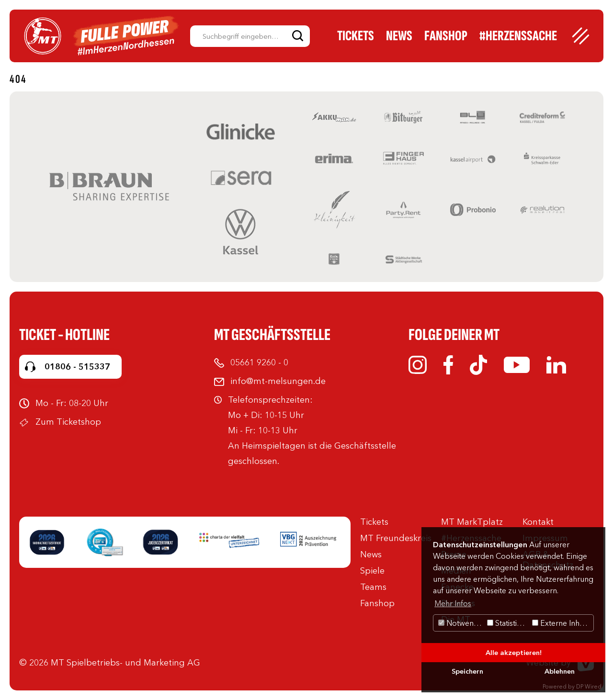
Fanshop (446, 36)
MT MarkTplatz (472, 522)
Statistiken (508, 623)
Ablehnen (560, 671)
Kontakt (538, 522)
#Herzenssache (518, 36)
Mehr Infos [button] (453, 603)
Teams (373, 587)
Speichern (467, 671)
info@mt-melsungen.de (278, 381)
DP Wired (589, 686)
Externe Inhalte (562, 623)
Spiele (372, 571)
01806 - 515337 (77, 367)
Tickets (356, 36)
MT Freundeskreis (396, 538)
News (399, 36)
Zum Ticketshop (68, 422)
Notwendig (461, 623)
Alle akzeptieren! (514, 653)
